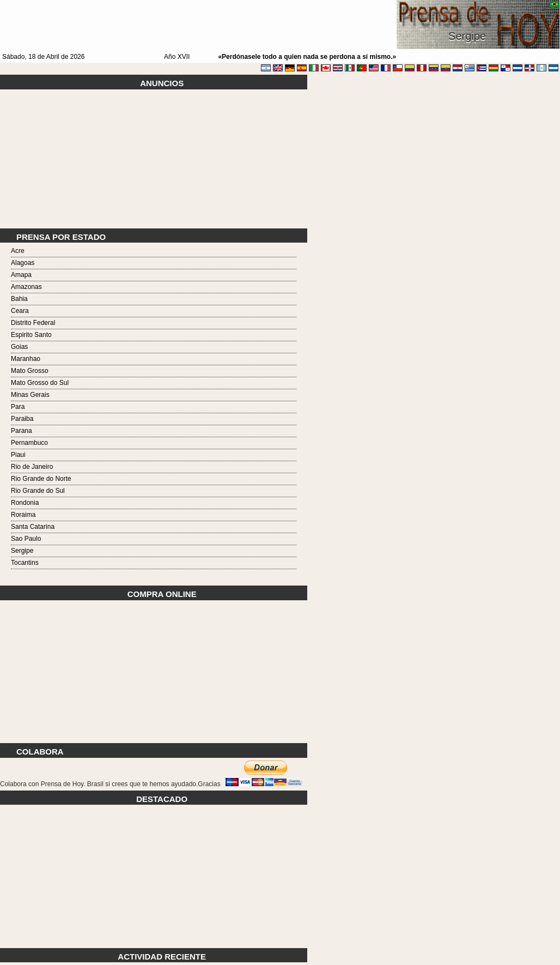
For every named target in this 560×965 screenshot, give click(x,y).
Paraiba (22, 419)
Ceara (20, 311)
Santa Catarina (33, 527)
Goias (19, 347)
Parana (22, 431)
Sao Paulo (26, 539)
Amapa (21, 275)
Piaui (18, 455)
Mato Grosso (30, 371)
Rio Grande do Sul (38, 491)
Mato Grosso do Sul (40, 383)
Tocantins (25, 563)
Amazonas (26, 287)
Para (18, 407)
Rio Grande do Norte (41, 479)
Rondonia (25, 503)
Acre (18, 251)
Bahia (19, 299)
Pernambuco (29, 443)
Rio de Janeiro (32, 467)
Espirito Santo (31, 335)
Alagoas (23, 263)
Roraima (23, 515)
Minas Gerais (30, 395)
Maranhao (26, 359)
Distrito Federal (33, 323)
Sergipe (22, 551)
